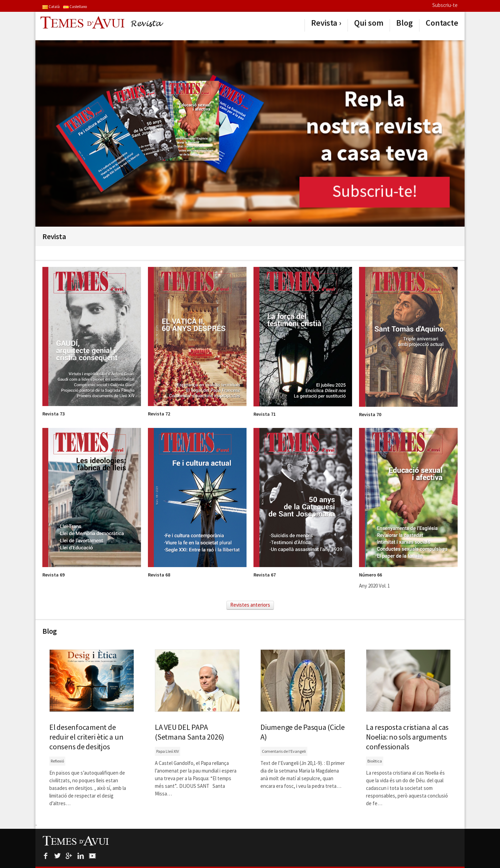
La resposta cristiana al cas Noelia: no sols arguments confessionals (407, 737)
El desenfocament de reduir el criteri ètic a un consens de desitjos (86, 737)
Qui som (369, 23)
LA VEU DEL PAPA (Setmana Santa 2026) (190, 732)
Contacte (442, 23)
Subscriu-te (445, 5)
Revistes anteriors (250, 605)
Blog (405, 23)
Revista (324, 23)
